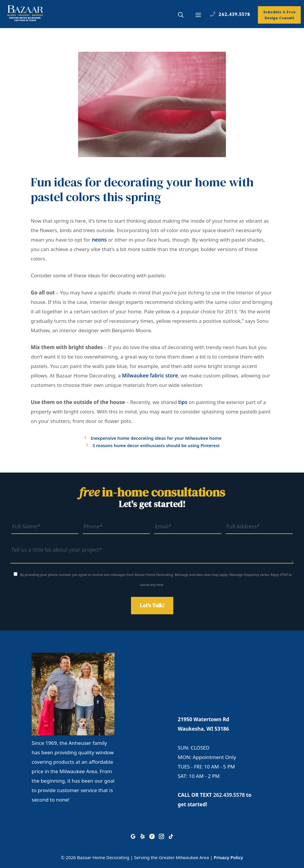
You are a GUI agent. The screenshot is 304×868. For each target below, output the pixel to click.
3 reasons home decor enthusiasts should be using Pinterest (156, 446)
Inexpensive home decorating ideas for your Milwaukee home (156, 438)
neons (99, 240)
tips (183, 402)
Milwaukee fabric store (150, 376)
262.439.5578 (229, 795)
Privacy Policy (228, 857)
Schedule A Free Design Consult (279, 15)
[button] (181, 16)
